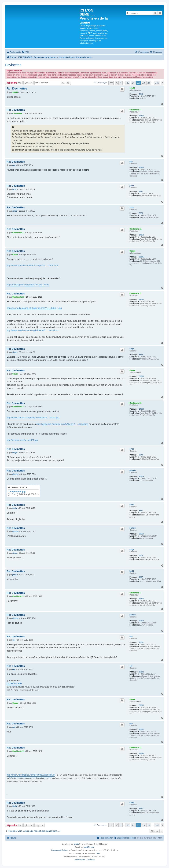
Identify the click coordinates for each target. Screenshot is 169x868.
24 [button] (149, 83)
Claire (132, 505)
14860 (141, 116)
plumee (133, 471)
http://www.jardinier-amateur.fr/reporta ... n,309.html (32, 265)
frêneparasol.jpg (17, 492)
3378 (141, 213)
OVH (98, 853)
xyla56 (132, 88)
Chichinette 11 (135, 110)
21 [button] (133, 83)
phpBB (76, 844)
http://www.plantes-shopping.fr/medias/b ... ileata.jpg (33, 418)
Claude (132, 251)
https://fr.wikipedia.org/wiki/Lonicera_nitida (28, 285)
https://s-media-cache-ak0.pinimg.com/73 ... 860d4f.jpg (34, 308)
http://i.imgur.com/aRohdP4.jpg (22, 440)
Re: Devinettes (17, 89)
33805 (141, 257)
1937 (141, 192)
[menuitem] (25, 52)
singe (132, 207)
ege (131, 162)
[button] (111, 83)
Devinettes (13, 65)
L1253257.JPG (14, 684)
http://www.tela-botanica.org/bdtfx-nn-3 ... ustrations (33, 330)
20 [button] (128, 83)
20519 (141, 476)
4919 (141, 94)
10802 (141, 168)
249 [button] (157, 83)
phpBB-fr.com (89, 847)
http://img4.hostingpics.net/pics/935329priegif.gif (31, 775)
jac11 (132, 186)
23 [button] (144, 83)
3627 (141, 511)
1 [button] (121, 83)
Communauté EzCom (60, 850)
